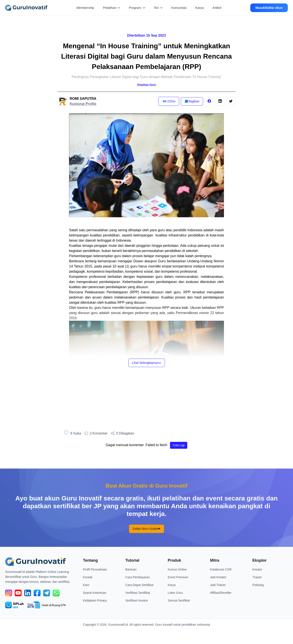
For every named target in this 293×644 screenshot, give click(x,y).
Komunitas (179, 8)
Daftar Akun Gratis (146, 529)
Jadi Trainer (218, 585)
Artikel (217, 8)
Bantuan (131, 569)
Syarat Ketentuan (95, 593)
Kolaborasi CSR (221, 569)
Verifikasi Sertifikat (138, 593)
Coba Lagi (179, 445)
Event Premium (178, 577)
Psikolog (258, 585)
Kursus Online (177, 569)
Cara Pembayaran (138, 577)
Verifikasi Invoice (137, 600)
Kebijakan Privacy (95, 600)
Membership (85, 8)
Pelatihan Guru (146, 85)
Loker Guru (175, 593)
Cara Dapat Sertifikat (139, 585)
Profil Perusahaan (95, 569)
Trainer (257, 577)
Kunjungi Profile (83, 104)
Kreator (257, 569)
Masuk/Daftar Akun (269, 8)
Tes (158, 8)
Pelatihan (112, 8)
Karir (86, 585)
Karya (199, 8)
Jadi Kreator (218, 577)
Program (137, 8)
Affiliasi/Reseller (221, 593)
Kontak (88, 577)
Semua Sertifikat (179, 600)
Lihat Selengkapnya (147, 363)
